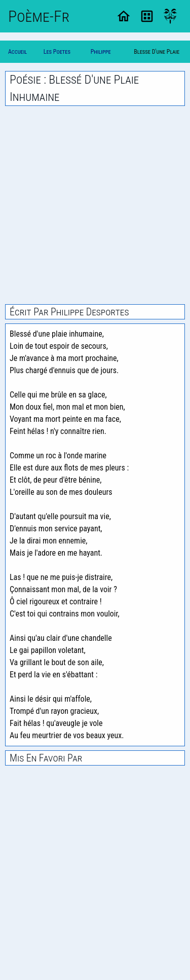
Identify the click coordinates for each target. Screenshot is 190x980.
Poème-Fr (39, 16)
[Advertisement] (95, 205)
